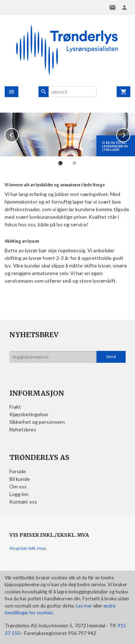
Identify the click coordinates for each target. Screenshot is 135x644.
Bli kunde (20, 479)
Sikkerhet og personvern (37, 422)
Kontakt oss (23, 502)
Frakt (15, 407)
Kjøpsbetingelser (29, 414)
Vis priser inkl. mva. (28, 548)
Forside (18, 471)
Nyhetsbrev (23, 429)
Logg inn (19, 494)
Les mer (85, 606)
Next (130, 134)
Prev (18, 134)
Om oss (18, 486)
